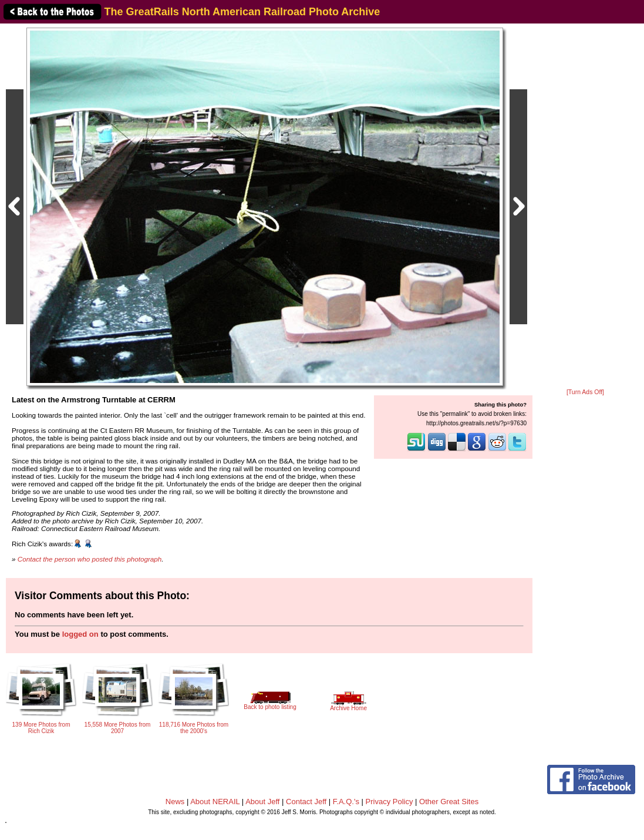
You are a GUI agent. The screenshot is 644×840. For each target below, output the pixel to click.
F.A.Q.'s (346, 802)
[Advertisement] (585, 207)
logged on (80, 634)
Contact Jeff (306, 802)
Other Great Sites (449, 802)
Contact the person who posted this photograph (90, 559)
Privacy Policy (390, 802)
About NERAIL (215, 802)
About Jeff (262, 802)
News (175, 802)
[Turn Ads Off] (585, 392)
